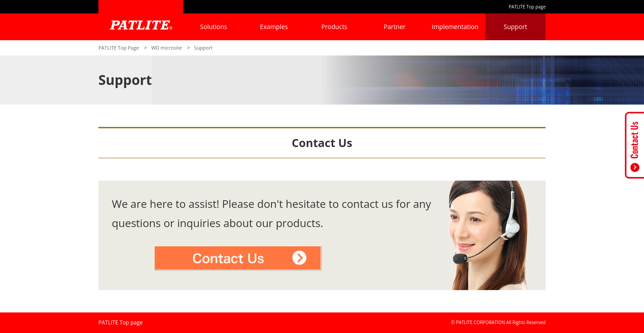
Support (515, 27)
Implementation (455, 27)
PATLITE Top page (527, 7)
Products (334, 27)
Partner (395, 27)
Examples (274, 27)
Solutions (213, 27)
